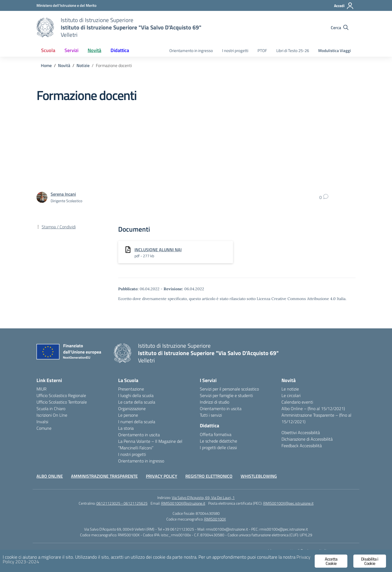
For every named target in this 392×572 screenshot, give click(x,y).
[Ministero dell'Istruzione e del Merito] (66, 5)
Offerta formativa (216, 434)
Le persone (128, 415)
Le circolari (291, 395)
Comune (44, 428)
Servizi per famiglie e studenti (226, 395)
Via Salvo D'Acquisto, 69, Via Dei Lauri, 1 (203, 497)
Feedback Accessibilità (302, 446)
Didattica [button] (120, 50)
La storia (126, 428)
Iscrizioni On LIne (52, 415)
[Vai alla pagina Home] (46, 65)
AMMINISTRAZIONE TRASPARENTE (104, 476)
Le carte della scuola (137, 402)
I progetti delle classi (218, 447)
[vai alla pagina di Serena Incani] (63, 194)
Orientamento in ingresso (191, 51)
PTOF (262, 51)
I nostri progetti (235, 51)
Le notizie (290, 389)
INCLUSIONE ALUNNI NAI (158, 250)
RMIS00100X (215, 519)
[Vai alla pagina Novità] (64, 65)
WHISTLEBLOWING (259, 476)
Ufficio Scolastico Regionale (61, 395)
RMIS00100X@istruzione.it (183, 503)
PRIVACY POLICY (162, 476)
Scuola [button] (48, 50)
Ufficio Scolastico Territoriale (62, 402)
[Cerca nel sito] (340, 28)
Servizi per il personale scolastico (229, 389)
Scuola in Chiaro (51, 408)
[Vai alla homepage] (45, 28)
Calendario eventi (297, 402)
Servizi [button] (71, 50)
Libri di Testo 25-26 (293, 51)
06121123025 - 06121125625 (122, 503)
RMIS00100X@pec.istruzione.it (288, 503)
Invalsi (42, 422)
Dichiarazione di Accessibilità (307, 439)
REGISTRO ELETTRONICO (209, 476)
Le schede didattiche (218, 441)
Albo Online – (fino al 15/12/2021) (313, 408)
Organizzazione (132, 408)
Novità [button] (94, 50)
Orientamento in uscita (139, 435)
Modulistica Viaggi (335, 51)
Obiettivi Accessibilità (301, 432)
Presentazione (131, 389)
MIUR (42, 389)
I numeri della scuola (137, 422)
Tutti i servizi (211, 415)
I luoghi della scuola (136, 395)
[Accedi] (344, 6)
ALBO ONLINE (50, 476)
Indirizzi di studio (215, 402)
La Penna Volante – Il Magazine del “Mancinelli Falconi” (150, 444)
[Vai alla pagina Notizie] (83, 65)
